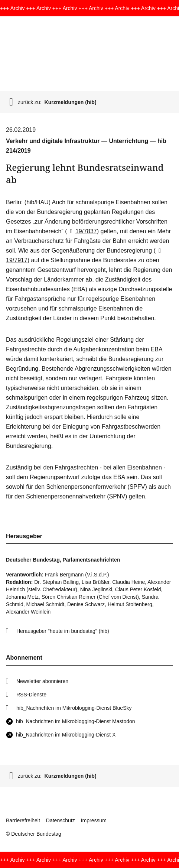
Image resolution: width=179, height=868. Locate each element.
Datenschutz (61, 820)
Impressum (94, 820)
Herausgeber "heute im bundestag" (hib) (63, 631)
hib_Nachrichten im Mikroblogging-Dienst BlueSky (74, 708)
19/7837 (82, 231)
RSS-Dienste (31, 695)
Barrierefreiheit (23, 820)
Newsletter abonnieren (42, 681)
